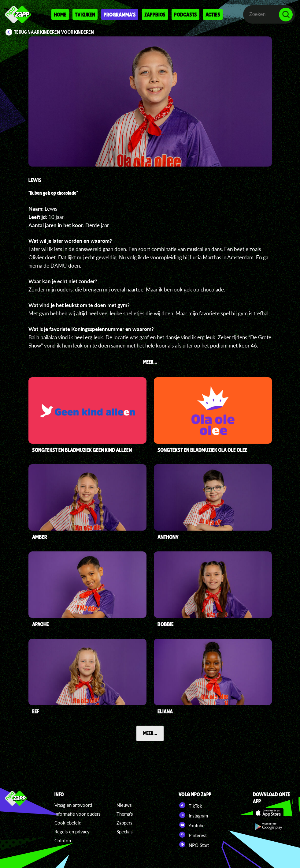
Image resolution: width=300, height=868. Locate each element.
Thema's (125, 814)
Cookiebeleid (68, 823)
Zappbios (155, 14)
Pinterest (193, 835)
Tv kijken (85, 14)
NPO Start (194, 844)
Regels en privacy (72, 832)
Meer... (150, 733)
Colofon (63, 840)
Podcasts (185, 14)
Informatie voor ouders (78, 814)
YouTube (192, 825)
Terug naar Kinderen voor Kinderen (54, 32)
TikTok (190, 805)
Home (60, 14)
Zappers (124, 823)
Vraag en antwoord (73, 805)
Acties (213, 14)
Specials (125, 832)
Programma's (120, 14)
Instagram (193, 815)
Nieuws (124, 805)
